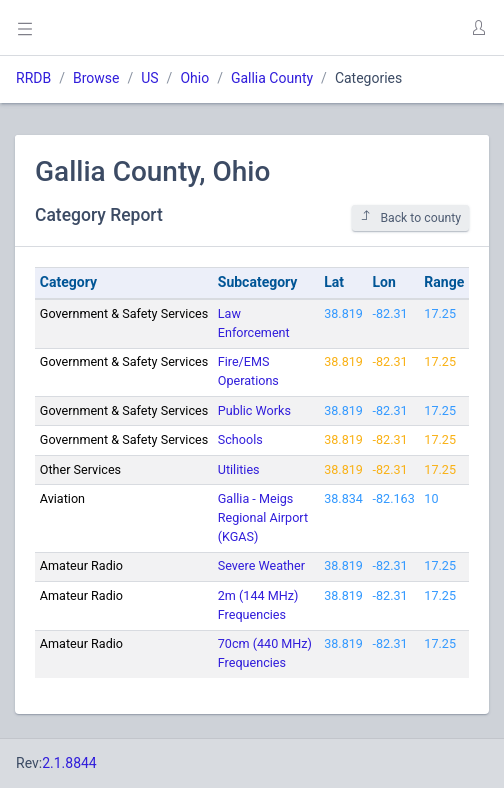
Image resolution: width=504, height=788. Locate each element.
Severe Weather (261, 565)
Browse (96, 78)
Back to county (410, 217)
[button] (478, 28)
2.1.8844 (69, 763)
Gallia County (272, 78)
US (149, 78)
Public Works (254, 410)
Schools (240, 439)
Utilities (239, 469)
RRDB (33, 78)
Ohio (194, 78)
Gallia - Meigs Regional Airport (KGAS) (263, 517)
